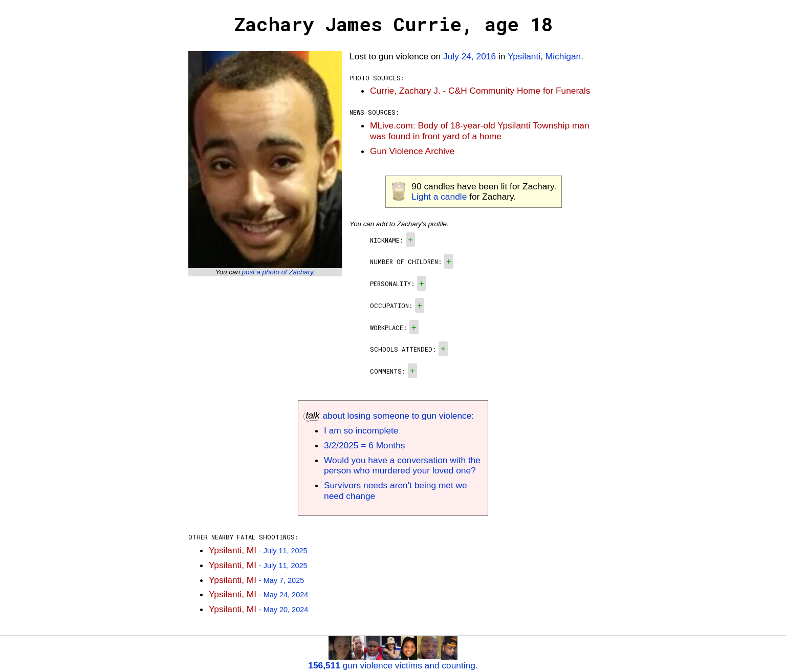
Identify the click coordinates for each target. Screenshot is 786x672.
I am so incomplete (361, 430)
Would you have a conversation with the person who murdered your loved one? (402, 465)
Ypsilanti (524, 56)
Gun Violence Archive (412, 151)
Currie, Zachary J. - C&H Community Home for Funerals (480, 91)
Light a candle (439, 197)
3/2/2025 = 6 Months (364, 445)
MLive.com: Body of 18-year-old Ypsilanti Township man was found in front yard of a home (480, 131)
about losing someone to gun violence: (389, 416)
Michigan (563, 56)
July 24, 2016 (470, 56)
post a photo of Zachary (278, 272)
